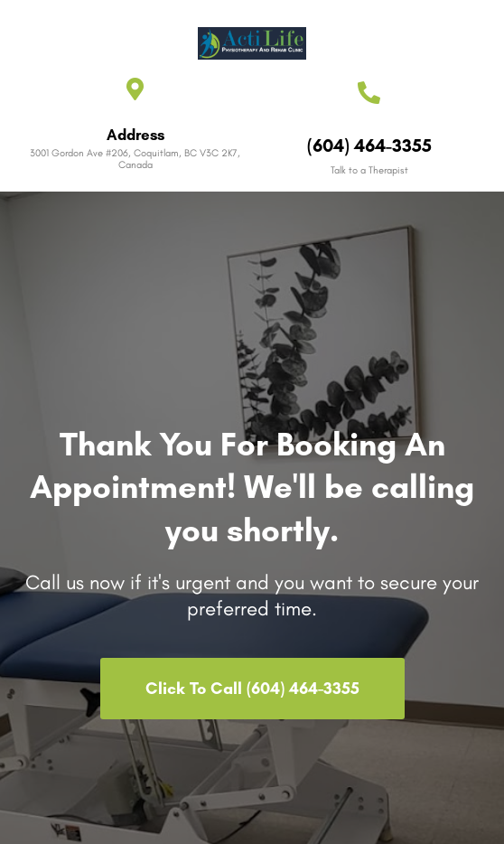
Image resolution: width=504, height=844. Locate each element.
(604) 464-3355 (369, 145)
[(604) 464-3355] (369, 93)
